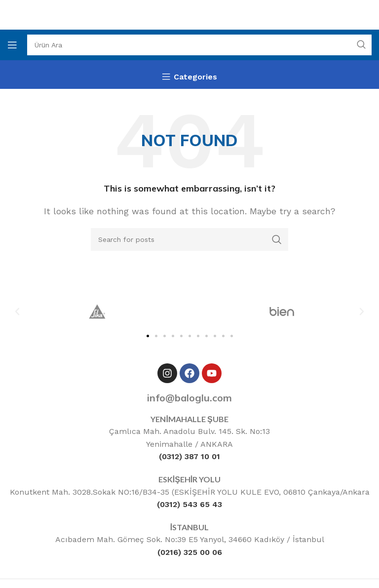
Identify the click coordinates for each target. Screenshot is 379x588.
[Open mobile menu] (12, 45)
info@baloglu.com (189, 398)
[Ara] (199, 45)
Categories (195, 77)
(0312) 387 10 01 (189, 456)
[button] (17, 312)
